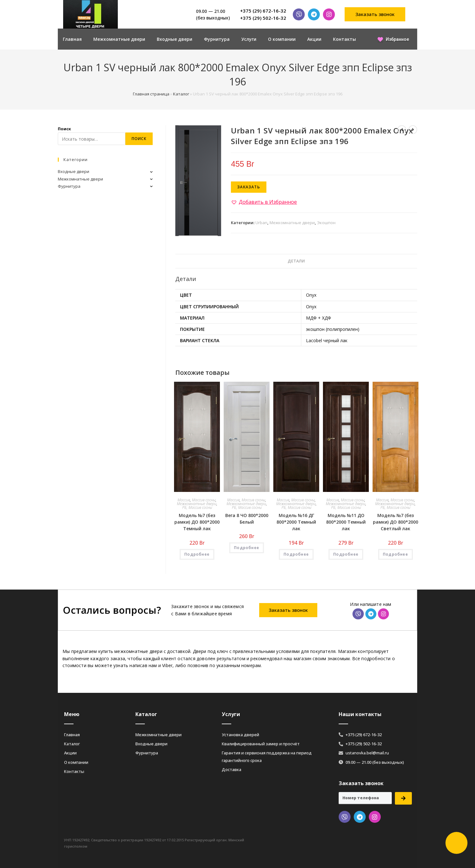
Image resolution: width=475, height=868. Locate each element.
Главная (72, 39)
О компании (282, 39)
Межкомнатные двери (119, 39)
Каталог (181, 94)
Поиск (64, 129)
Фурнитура (217, 39)
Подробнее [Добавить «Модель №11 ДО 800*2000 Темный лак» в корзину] (346, 554)
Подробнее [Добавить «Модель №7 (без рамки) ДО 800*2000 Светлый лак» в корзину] (396, 554)
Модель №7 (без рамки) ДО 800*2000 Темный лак (197, 522)
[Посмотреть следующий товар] (413, 130)
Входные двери (175, 39)
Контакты (344, 39)
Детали (296, 261)
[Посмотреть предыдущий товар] (402, 130)
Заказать (249, 187)
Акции (314, 39)
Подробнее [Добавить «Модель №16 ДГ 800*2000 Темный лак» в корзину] (296, 554)
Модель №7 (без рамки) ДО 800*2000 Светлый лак (396, 522)
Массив (184, 500)
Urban (261, 223)
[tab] (296, 261)
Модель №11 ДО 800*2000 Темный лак (346, 522)
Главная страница (151, 94)
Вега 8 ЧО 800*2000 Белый (247, 519)
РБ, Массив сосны (197, 507)
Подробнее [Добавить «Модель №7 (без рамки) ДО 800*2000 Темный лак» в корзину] (197, 554)
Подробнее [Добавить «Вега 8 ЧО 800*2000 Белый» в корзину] (247, 548)
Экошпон (326, 223)
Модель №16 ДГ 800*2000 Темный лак (296, 522)
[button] (375, 14)
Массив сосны (204, 500)
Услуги (249, 39)
